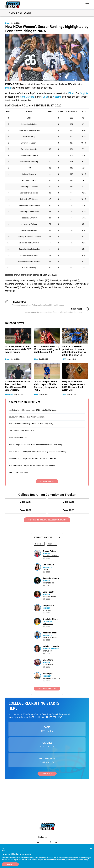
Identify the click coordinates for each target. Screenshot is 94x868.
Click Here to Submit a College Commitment (47, 520)
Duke (45, 97)
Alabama (57, 97)
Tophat (46, 569)
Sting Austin (48, 610)
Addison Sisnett (50, 633)
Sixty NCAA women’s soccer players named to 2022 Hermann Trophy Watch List (74, 386)
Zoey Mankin (48, 605)
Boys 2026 (68, 510)
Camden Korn (49, 565)
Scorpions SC (48, 583)
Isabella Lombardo (51, 646)
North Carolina (27, 97)
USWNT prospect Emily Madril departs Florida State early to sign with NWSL (45, 386)
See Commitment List (47, 689)
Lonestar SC (48, 624)
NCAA (7, 23)
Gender (38, 544)
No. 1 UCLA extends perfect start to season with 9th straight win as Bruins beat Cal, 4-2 (74, 351)
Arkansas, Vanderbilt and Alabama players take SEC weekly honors (18, 349)
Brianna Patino (49, 551)
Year (50, 544)
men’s (8, 88)
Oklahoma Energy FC (51, 678)
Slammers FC (48, 665)
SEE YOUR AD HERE (47, 481)
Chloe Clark (48, 660)
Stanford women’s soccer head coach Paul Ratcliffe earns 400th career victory (18, 386)
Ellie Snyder (48, 673)
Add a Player (47, 774)
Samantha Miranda (51, 578)
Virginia (84, 93)
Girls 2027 (26, 502)
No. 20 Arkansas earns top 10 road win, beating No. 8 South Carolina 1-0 (47, 349)
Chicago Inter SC (50, 637)
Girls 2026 (68, 502)
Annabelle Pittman (51, 619)
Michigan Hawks (49, 597)
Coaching (9, 394)
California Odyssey (51, 556)
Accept (10, 864)
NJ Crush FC (47, 651)
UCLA (70, 93)
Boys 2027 (26, 510)
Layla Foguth (48, 592)
